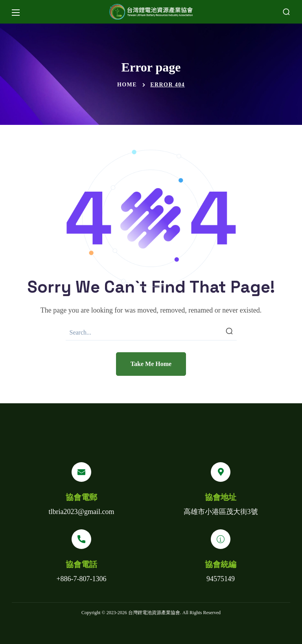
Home (127, 85)
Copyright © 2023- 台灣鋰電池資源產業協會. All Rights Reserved (151, 613)
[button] (286, 12)
